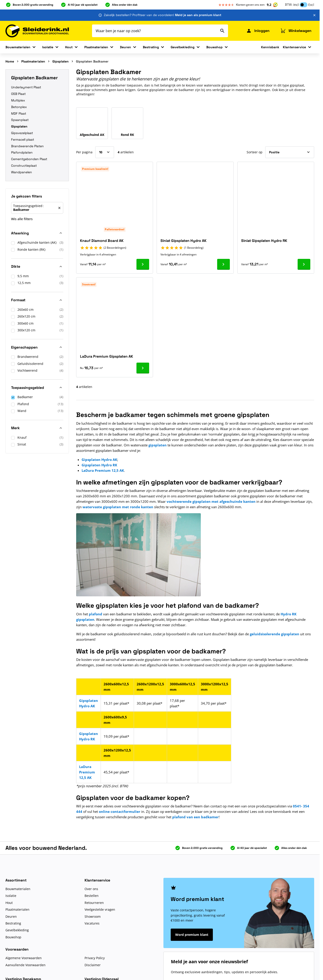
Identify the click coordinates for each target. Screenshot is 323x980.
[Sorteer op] (290, 152)
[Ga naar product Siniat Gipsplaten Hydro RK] (304, 264)
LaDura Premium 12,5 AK (103, 470)
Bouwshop (214, 47)
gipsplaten (158, 445)
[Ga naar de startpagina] (37, 31)
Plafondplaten (22, 152)
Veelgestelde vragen (100, 909)
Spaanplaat (20, 120)
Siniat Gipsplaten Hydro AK (183, 241)
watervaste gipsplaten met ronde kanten (118, 507)
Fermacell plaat (23, 140)
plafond (96, 614)
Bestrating (151, 47)
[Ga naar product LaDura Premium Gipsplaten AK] (143, 368)
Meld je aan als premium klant (198, 15)
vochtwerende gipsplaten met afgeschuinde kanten (211, 501)
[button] (37, 198)
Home (10, 61)
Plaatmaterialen (96, 47)
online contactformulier (120, 811)
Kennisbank (270, 47)
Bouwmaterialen (18, 47)
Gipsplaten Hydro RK (99, 465)
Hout (69, 47)
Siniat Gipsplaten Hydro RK (264, 241)
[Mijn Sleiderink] (258, 31)
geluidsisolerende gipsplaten (274, 634)
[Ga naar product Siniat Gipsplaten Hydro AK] (223, 264)
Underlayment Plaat (26, 87)
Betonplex (19, 107)
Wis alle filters (22, 219)
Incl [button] (296, 5)
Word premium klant (192, 935)
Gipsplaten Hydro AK (99, 460)
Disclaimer (93, 965)
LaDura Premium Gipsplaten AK (107, 356)
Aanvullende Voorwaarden (25, 965)
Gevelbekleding (183, 47)
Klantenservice (294, 47)
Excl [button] (311, 5)
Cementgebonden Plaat (29, 159)
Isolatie (48, 47)
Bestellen (92, 896)
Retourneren (94, 903)
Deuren (125, 47)
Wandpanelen (22, 172)
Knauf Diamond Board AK (102, 241)
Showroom (93, 916)
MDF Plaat (19, 113)
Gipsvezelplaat (22, 133)
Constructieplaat (24, 166)
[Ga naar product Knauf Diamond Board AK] (143, 264)
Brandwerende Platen (27, 146)
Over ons (91, 889)
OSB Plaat (18, 94)
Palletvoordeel (115, 229)
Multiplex (18, 100)
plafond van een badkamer (195, 817)
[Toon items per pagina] (105, 152)
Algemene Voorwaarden (24, 958)
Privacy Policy (95, 958)
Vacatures (92, 923)
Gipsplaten (61, 61)
